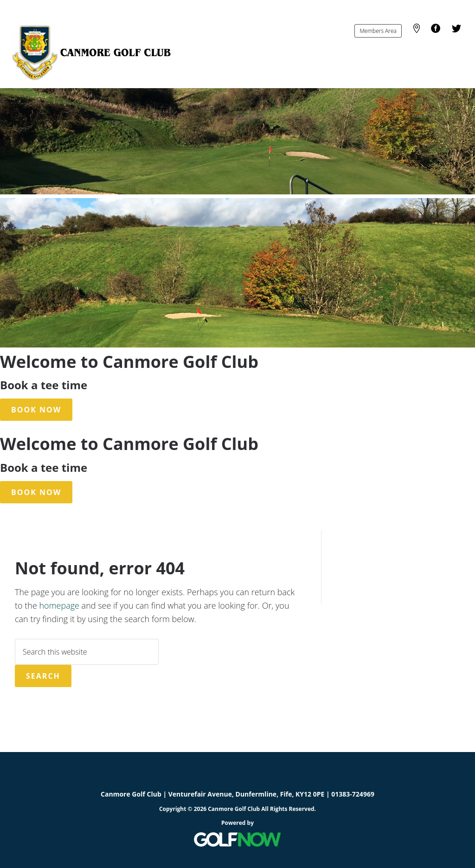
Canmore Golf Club (90, 52)
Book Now (36, 410)
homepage (59, 605)
